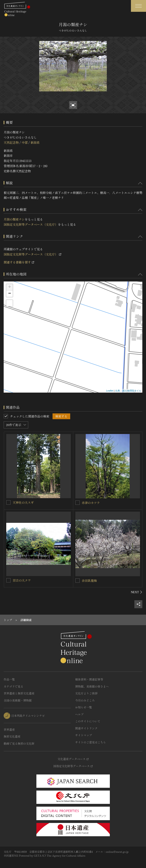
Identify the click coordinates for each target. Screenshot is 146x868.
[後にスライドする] (137, 592)
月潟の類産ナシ (14, 219)
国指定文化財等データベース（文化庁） (31, 224)
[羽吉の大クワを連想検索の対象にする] (8, 580)
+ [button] (10, 287)
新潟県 (35, 142)
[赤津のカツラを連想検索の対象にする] (78, 503)
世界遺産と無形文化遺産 (19, 693)
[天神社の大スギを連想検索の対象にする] (8, 502)
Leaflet (110, 391)
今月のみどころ (85, 700)
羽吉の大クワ (22, 580)
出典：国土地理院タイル (128, 391)
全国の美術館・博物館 (18, 700)
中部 (25, 142)
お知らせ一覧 (84, 707)
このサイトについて (88, 721)
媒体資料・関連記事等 (89, 679)
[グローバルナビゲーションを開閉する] (138, 6)
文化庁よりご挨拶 (86, 693)
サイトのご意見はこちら (91, 742)
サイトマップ (84, 735)
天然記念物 (11, 142)
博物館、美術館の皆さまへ (92, 686)
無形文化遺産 (12, 736)
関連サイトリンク (86, 728)
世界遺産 (9, 730)
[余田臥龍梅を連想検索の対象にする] (78, 581)
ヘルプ (79, 714)
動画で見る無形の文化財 (19, 743)
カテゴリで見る (13, 686)
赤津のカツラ (91, 503)
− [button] (10, 294)
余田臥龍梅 (89, 581)
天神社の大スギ (23, 502)
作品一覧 (9, 679)
